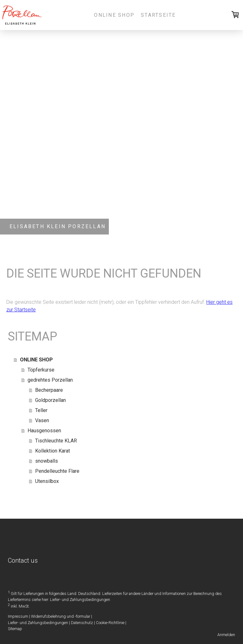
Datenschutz (82, 623)
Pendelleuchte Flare (57, 471)
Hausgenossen (44, 431)
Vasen (42, 420)
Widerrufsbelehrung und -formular (61, 616)
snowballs (47, 461)
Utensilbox (47, 481)
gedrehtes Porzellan (50, 380)
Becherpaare (49, 390)
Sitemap (15, 629)
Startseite (158, 15)
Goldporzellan (50, 400)
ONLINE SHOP (114, 15)
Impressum (18, 616)
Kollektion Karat (53, 451)
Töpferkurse (41, 370)
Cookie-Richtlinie (110, 623)
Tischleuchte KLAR (56, 441)
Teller (41, 410)
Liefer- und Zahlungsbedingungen (80, 600)
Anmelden (226, 635)
